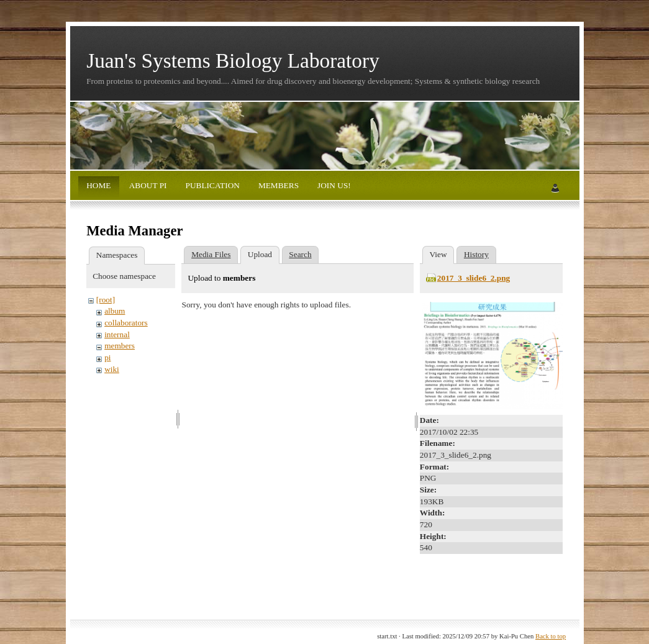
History (476, 254)
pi (107, 357)
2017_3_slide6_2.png (474, 278)
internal (117, 334)
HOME (98, 185)
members (120, 346)
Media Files (211, 254)
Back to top (551, 636)
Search (300, 254)
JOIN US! (333, 185)
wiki (112, 369)
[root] (106, 300)
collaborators (126, 323)
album (115, 311)
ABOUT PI (147, 185)
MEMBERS (278, 185)
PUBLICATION (211, 185)
